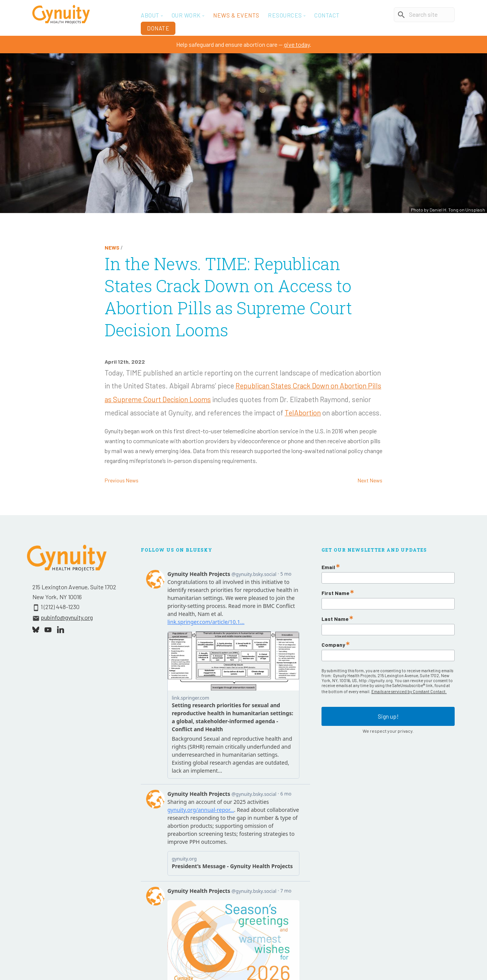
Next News (370, 480)
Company (333, 645)
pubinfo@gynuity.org (67, 617)
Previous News (122, 480)
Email (328, 567)
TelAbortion (303, 413)
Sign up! (388, 712)
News (112, 247)
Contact (327, 15)
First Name (335, 593)
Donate (158, 28)
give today (297, 44)
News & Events (236, 15)
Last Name (335, 619)
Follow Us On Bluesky (177, 550)
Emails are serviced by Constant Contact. (409, 691)
